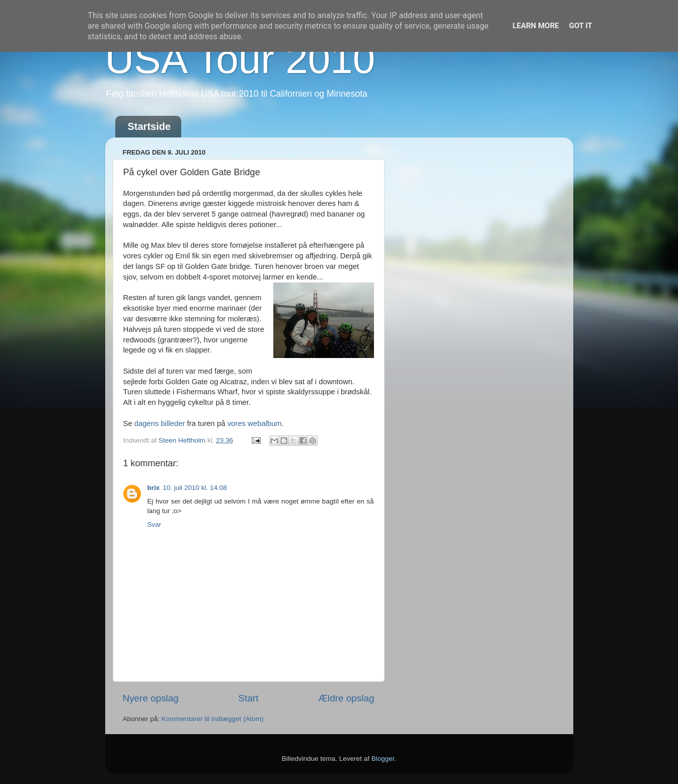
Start (249, 698)
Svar (155, 524)
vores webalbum (255, 423)
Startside (149, 126)
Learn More (536, 26)
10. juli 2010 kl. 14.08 (195, 488)
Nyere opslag (151, 698)
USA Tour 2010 (240, 59)
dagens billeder (160, 423)
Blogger (383, 759)
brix (154, 488)
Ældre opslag (346, 698)
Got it (580, 26)
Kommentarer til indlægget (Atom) (213, 719)
